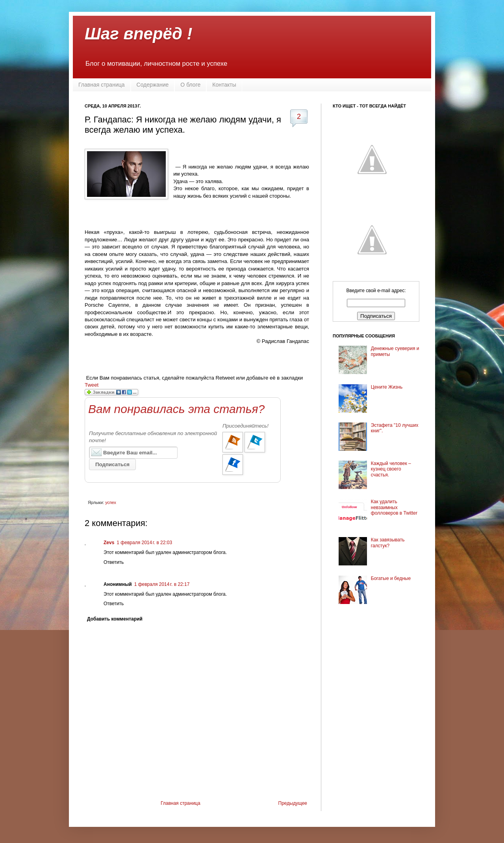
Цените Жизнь (387, 387)
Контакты (224, 85)
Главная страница (102, 85)
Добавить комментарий (115, 619)
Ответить (114, 562)
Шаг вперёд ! (139, 34)
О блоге (190, 85)
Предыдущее (293, 803)
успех (111, 502)
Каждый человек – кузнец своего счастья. (391, 469)
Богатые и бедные (391, 578)
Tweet (92, 385)
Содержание (153, 85)
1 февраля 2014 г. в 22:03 (144, 543)
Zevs (109, 543)
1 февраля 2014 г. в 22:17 (162, 584)
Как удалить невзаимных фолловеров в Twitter (394, 507)
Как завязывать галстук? (388, 543)
